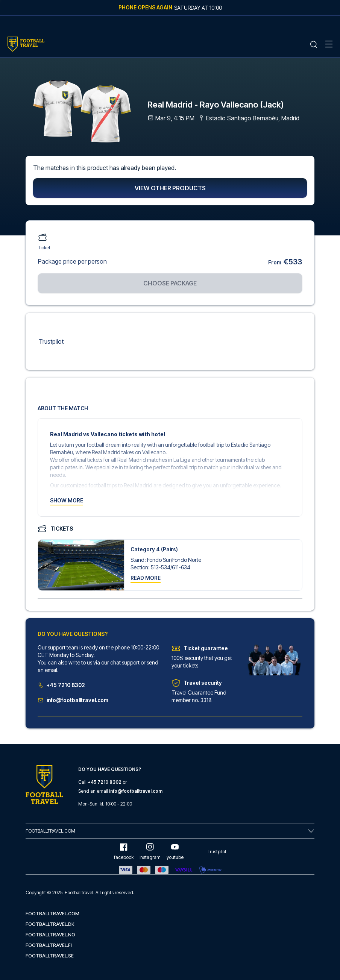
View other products (170, 188)
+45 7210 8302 (61, 685)
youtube (175, 852)
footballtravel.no (50, 935)
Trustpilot (51, 342)
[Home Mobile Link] (26, 44)
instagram (150, 852)
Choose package (170, 284)
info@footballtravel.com (73, 700)
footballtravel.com (52, 914)
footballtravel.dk (50, 924)
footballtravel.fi (49, 945)
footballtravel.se (50, 956)
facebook (124, 852)
